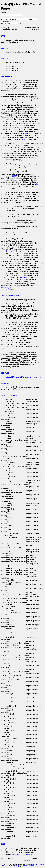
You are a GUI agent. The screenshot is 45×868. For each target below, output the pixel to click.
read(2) (29, 377)
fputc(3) (23, 140)
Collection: (5, 21)
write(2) (38, 377)
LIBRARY (4, 48)
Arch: (32, 17)
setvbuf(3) (6, 288)
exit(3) (13, 176)
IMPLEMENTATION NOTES (11, 296)
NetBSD (35, 864)
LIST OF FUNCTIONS (9, 395)
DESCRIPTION (6, 77)
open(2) (20, 377)
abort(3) (39, 184)
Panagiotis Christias (28, 866)
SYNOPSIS (5, 58)
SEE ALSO (5, 373)
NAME (3, 36)
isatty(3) (10, 251)
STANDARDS (5, 383)
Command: (5, 13)
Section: (5, 17)
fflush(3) (25, 278)
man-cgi (17, 866)
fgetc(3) (29, 134)
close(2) (10, 377)
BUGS (3, 844)
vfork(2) (16, 854)
